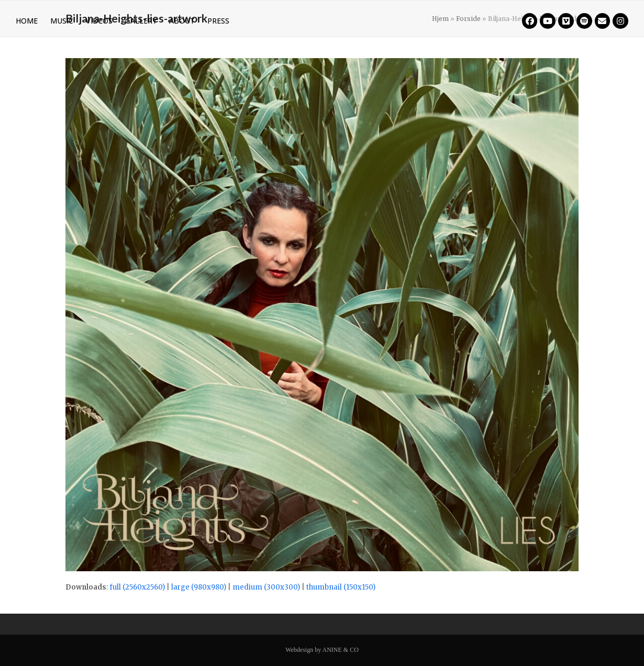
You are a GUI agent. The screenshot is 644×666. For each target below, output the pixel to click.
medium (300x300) (266, 587)
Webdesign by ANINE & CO (322, 650)
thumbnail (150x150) (341, 587)
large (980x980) (199, 587)
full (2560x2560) (137, 587)
